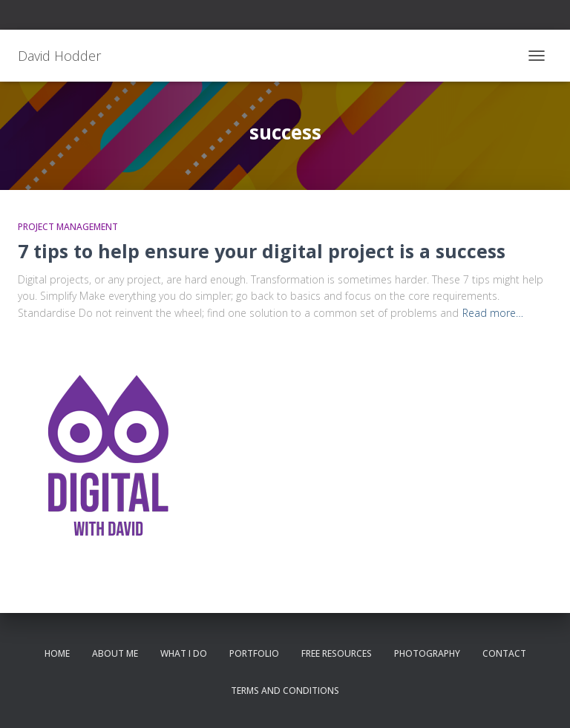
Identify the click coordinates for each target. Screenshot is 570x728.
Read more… (493, 313)
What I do (184, 653)
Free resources (337, 653)
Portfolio (254, 653)
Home (57, 653)
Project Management (68, 227)
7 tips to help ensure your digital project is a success (262, 251)
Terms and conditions (285, 691)
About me (115, 653)
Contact (504, 653)
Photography (427, 653)
